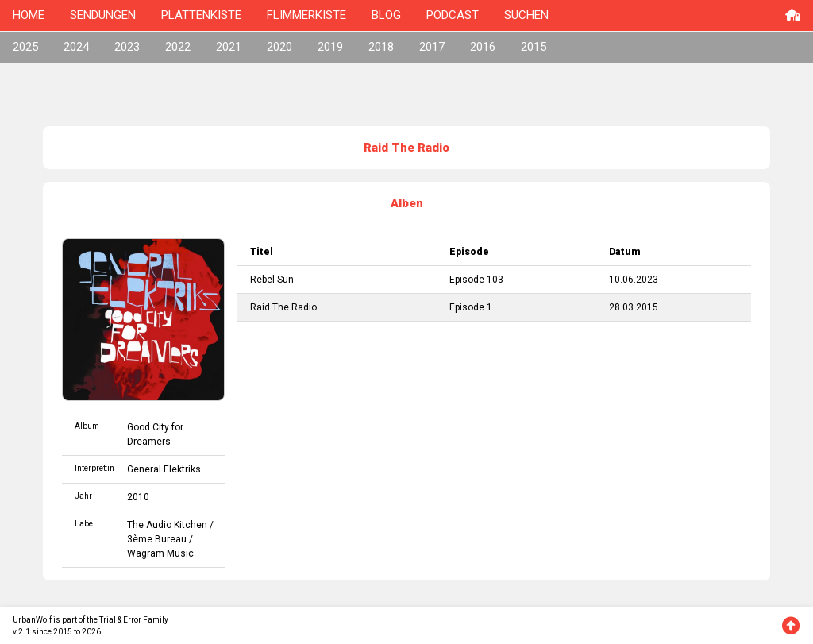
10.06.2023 (634, 280)
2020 (279, 47)
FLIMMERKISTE (306, 15)
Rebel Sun (272, 280)
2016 (483, 47)
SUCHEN (526, 15)
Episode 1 (471, 307)
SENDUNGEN (103, 15)
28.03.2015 (634, 307)
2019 (330, 47)
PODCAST (453, 15)
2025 (25, 47)
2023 (127, 47)
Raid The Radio (283, 307)
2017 (432, 47)
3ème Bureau (157, 539)
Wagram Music (160, 553)
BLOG (386, 15)
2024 (76, 47)
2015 (534, 47)
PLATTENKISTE (201, 15)
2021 (229, 47)
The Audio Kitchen (167, 525)
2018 (381, 47)
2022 (178, 47)
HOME (29, 15)
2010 (138, 497)
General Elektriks (164, 469)
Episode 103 (476, 280)
